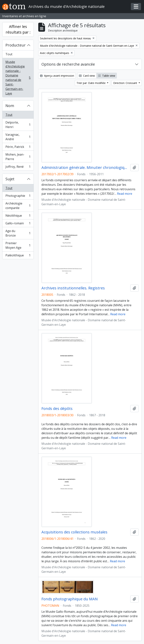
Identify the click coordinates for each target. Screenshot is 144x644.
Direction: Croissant (126, 83)
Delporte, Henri (18, 125)
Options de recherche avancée (68, 64)
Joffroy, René (18, 167)
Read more (125, 194)
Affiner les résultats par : (18, 29)
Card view (87, 76)
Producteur (16, 45)
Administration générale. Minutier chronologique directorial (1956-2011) (85, 168)
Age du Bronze (18, 233)
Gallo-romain (18, 224)
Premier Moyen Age (18, 245)
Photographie (18, 197)
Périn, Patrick (18, 148)
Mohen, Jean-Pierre (18, 157)
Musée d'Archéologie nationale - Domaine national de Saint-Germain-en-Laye (18, 78)
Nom (10, 106)
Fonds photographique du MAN (70, 599)
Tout (9, 54)
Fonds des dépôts (57, 409)
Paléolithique (18, 256)
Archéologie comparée (18, 206)
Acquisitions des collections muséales (74, 532)
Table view (107, 76)
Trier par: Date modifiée (91, 83)
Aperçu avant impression (57, 76)
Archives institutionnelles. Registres (73, 288)
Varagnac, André (18, 137)
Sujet (10, 179)
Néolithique (18, 216)
